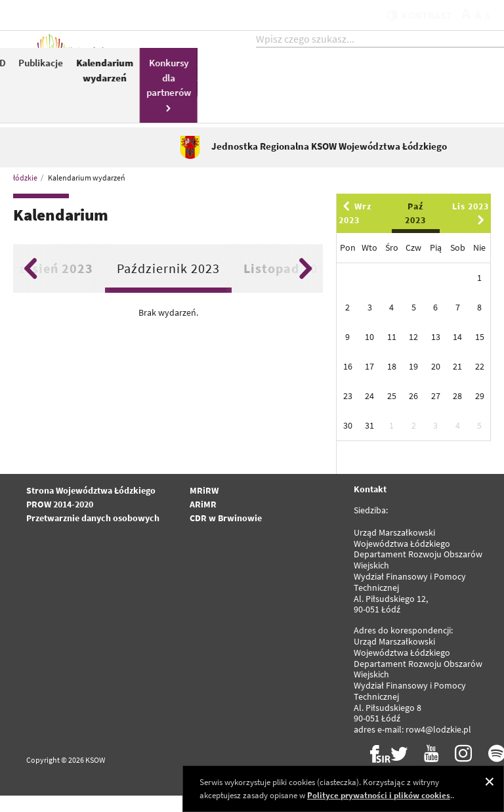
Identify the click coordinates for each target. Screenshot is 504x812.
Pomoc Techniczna (311, 84)
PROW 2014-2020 (60, 521)
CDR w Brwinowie (226, 534)
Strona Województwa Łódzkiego (91, 507)
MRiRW (204, 507)
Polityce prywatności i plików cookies (379, 795)
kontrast (411, 14)
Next (305, 285)
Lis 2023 (471, 229)
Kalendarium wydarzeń (464, 84)
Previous (31, 285)
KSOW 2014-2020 (262, 98)
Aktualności (211, 76)
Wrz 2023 (355, 229)
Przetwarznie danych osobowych (93, 534)
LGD (356, 76)
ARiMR (203, 521)
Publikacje (400, 76)
